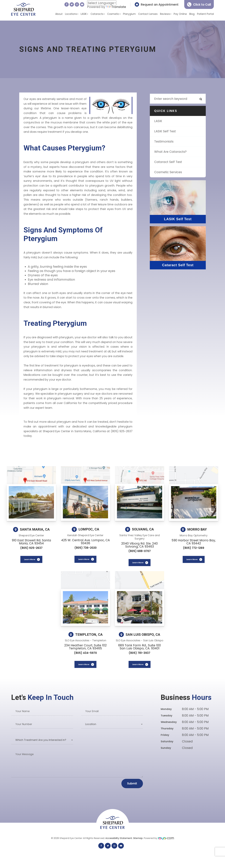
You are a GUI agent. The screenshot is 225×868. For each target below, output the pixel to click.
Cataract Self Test (168, 162)
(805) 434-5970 (85, 653)
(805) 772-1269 (194, 548)
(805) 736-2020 (86, 548)
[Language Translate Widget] (102, 3)
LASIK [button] (84, 14)
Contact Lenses (148, 14)
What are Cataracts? (170, 152)
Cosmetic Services (168, 172)
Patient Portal (205, 14)
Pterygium (129, 14)
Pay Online (180, 14)
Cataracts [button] (98, 14)
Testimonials (164, 141)
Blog (192, 14)
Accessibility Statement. (119, 838)
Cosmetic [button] (114, 14)
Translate (116, 7)
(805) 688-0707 (140, 551)
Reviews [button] (166, 14)
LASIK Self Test (165, 131)
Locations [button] (72, 14)
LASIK (158, 121)
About (59, 14)
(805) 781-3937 (139, 653)
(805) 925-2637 (31, 548)
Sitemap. (138, 838)
